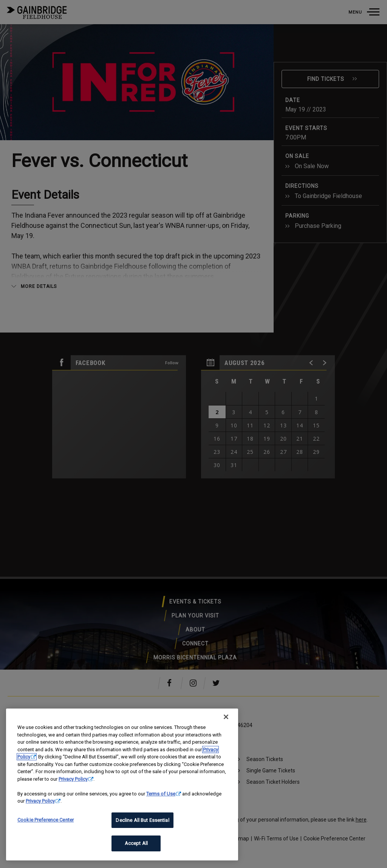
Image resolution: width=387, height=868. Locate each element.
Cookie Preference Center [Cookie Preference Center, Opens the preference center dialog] (46, 820)
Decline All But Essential (142, 820)
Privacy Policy (73, 779)
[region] (122, 784)
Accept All (136, 843)
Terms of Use (161, 794)
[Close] (226, 717)
